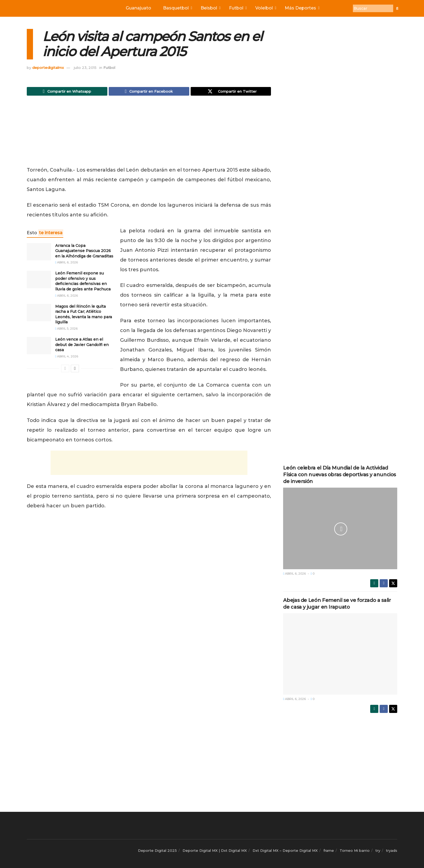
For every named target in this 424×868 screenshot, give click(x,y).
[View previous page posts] (65, 370)
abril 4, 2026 (67, 358)
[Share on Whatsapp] (67, 92)
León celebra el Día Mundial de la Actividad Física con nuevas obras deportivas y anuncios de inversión (339, 475)
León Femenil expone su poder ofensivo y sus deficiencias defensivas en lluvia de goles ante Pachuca (83, 283)
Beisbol (210, 8)
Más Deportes (302, 8)
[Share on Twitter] (231, 92)
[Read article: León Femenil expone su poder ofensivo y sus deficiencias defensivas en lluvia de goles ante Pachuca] (39, 281)
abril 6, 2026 (67, 264)
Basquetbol (177, 8)
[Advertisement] (149, 134)
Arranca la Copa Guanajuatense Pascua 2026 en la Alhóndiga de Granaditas (84, 252)
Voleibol (265, 8)
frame (329, 850)
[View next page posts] (75, 370)
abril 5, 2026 (66, 330)
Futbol (237, 8)
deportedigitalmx (48, 68)
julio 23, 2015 (85, 68)
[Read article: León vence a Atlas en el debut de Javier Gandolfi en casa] (39, 347)
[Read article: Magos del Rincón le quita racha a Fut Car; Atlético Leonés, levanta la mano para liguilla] (39, 314)
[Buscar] (373, 8)
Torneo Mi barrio (355, 850)
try (378, 850)
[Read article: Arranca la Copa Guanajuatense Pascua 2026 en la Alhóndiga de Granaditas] (39, 253)
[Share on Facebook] (149, 92)
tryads (392, 850)
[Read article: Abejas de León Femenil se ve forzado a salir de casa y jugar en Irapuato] (340, 654)
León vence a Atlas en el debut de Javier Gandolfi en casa (82, 346)
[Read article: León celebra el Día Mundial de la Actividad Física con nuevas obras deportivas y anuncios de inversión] (340, 528)
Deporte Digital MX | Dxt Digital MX (215, 850)
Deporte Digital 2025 (157, 850)
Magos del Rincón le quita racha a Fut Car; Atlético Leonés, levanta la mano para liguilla (84, 316)
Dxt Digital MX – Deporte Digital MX (285, 850)
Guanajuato (138, 8)
